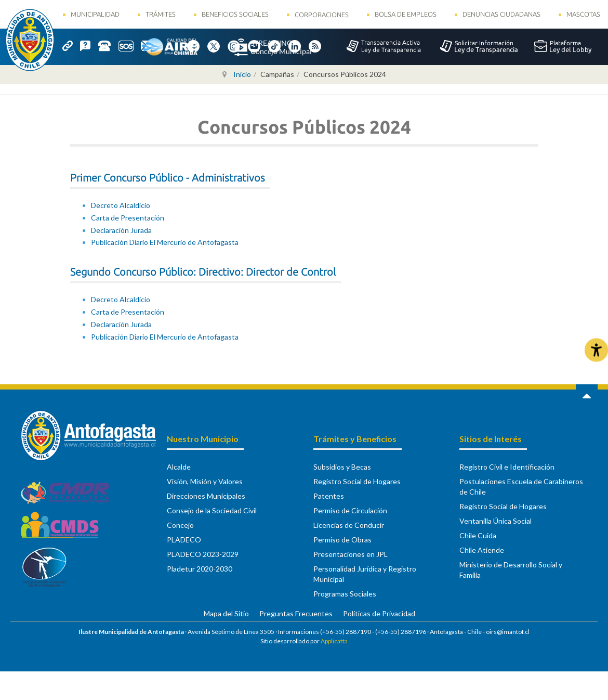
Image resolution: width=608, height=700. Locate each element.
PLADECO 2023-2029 (203, 554)
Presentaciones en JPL (351, 554)
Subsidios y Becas (342, 467)
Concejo (180, 525)
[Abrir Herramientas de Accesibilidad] (596, 350)
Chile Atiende (482, 550)
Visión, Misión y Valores (205, 481)
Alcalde (179, 467)
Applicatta (334, 641)
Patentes (329, 496)
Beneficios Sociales (235, 14)
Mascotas (583, 14)
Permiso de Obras (342, 540)
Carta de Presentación (128, 218)
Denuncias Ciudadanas (501, 14)
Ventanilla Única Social (495, 521)
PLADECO (184, 540)
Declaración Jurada (121, 230)
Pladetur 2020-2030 (200, 569)
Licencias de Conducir (349, 525)
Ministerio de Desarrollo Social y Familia (511, 570)
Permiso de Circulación (350, 510)
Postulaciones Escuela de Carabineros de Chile (521, 487)
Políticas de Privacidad (379, 613)
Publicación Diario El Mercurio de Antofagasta (165, 242)
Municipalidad (95, 14)
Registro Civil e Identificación (507, 467)
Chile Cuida (478, 535)
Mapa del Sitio (226, 613)
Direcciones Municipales (206, 496)
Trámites (161, 14)
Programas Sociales (345, 594)
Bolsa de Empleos (406, 14)
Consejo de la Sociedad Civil (212, 510)
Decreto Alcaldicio (121, 205)
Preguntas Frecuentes (296, 613)
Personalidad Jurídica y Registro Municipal (365, 574)
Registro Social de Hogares (357, 481)
